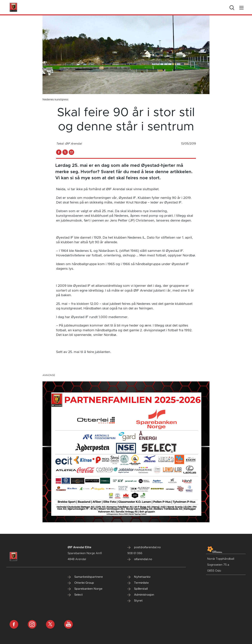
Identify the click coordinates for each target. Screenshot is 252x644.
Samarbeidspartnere (85, 577)
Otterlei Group (81, 583)
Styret (135, 601)
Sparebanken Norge (85, 589)
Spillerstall (137, 589)
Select (75, 595)
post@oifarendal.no (144, 547)
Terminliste (138, 583)
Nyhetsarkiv (139, 577)
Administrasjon (141, 595)
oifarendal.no (140, 559)
